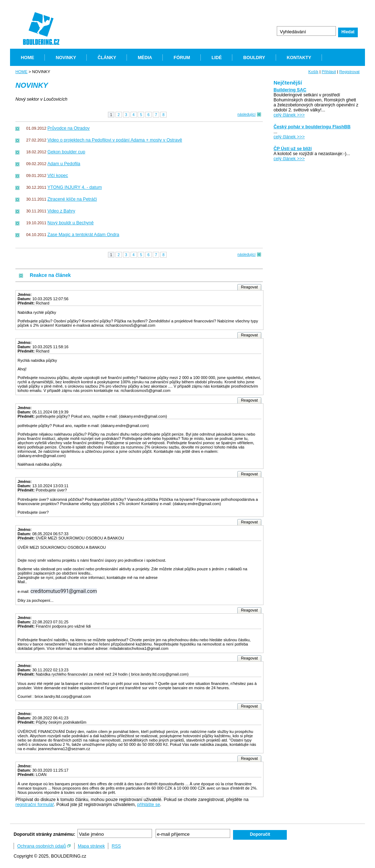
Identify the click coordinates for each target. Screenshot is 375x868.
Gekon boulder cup (66, 152)
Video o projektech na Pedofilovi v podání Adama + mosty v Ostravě (115, 140)
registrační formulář (35, 805)
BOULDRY (254, 58)
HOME (27, 58)
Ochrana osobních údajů (42, 846)
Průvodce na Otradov (68, 128)
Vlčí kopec (58, 176)
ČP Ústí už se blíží (293, 149)
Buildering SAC (290, 90)
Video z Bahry (61, 211)
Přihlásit (329, 72)
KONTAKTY (299, 58)
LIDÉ (217, 58)
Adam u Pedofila (64, 164)
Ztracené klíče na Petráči (72, 199)
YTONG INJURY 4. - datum (75, 187)
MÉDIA (145, 58)
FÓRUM (182, 58)
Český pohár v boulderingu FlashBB (312, 127)
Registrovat (349, 72)
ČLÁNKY (107, 58)
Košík (313, 72)
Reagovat (249, 287)
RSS (116, 846)
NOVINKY (66, 58)
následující (246, 114)
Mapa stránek (91, 846)
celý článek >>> (289, 115)
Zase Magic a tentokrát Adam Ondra (83, 235)
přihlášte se (149, 805)
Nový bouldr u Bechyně (70, 223)
